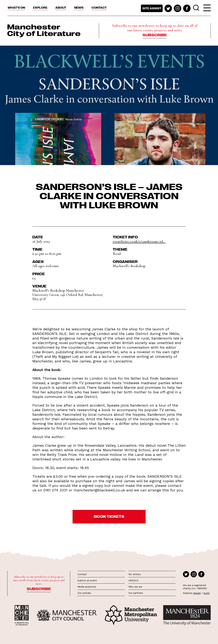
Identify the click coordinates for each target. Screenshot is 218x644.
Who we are (135, 587)
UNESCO (133, 581)
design (197, 593)
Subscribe (155, 35)
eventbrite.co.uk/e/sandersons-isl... (139, 241)
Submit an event (87, 581)
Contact (99, 8)
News (79, 8)
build (207, 593)
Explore (40, 8)
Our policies (84, 593)
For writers (135, 574)
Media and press (87, 587)
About (61, 8)
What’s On (16, 8)
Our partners (136, 593)
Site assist (152, 8)
